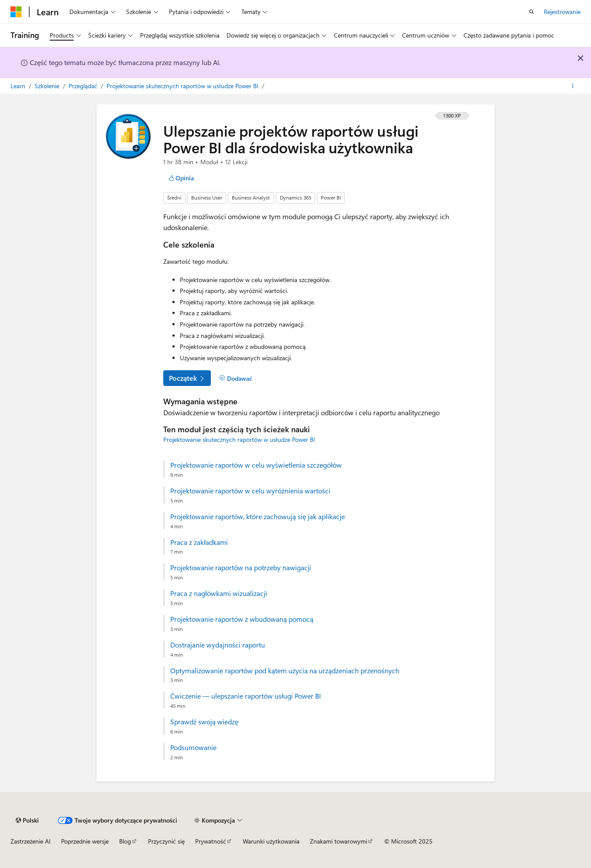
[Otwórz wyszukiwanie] (532, 12)
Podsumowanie (193, 747)
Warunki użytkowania (271, 841)
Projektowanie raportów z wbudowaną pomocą (242, 619)
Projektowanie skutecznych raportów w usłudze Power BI (183, 86)
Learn (19, 86)
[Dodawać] (236, 379)
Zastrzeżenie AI (31, 841)
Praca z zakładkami (199, 542)
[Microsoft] (16, 12)
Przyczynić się (166, 841)
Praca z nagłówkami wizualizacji (219, 593)
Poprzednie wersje (85, 841)
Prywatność (211, 841)
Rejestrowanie (562, 12)
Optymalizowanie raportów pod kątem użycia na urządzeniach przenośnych (285, 671)
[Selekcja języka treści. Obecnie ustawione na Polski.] (27, 820)
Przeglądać (84, 86)
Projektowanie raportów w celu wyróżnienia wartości (250, 491)
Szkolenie (48, 86)
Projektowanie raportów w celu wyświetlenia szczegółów (256, 465)
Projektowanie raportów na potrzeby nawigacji (241, 568)
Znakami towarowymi (338, 841)
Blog (125, 841)
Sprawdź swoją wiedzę (204, 722)
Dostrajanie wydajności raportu (218, 645)
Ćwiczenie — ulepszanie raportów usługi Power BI (246, 696)
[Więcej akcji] (573, 86)
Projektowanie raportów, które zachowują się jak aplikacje (258, 517)
